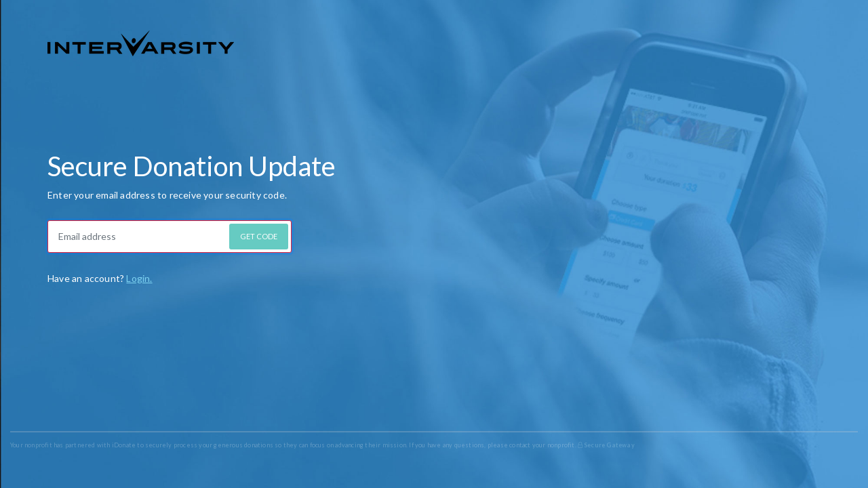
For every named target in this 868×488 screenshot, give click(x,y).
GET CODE (259, 236)
